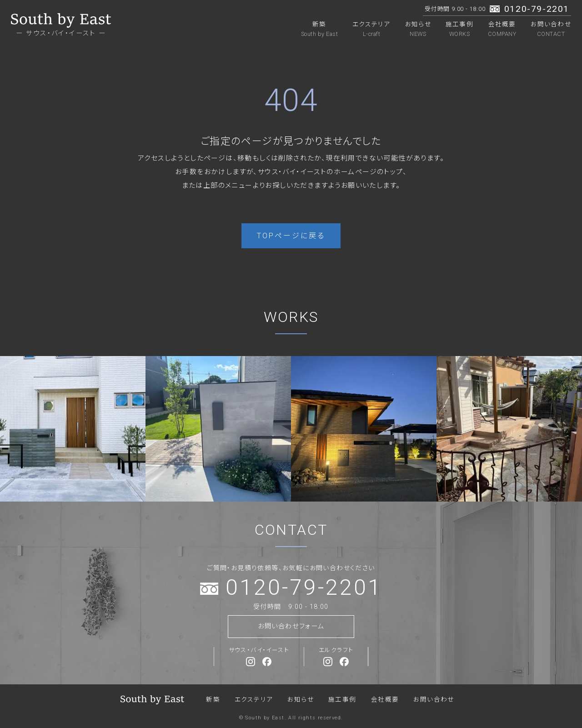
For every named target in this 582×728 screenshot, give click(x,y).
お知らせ (418, 29)
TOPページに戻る (291, 236)
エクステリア (371, 29)
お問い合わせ (551, 29)
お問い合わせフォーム (291, 626)
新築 (319, 29)
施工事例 (459, 29)
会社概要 (502, 29)
